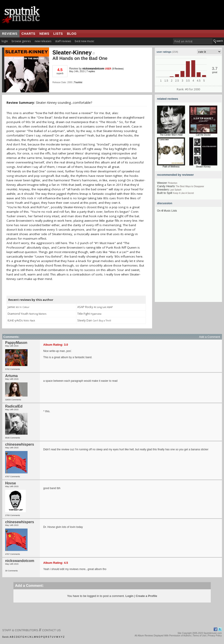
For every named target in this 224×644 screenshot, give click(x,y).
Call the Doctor (203, 135)
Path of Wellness (171, 167)
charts (28, 34)
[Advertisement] (42, 260)
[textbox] (193, 41)
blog (72, 34)
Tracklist (78, 82)
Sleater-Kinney (74, 52)
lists (58, 34)
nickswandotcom (93, 69)
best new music (85, 41)
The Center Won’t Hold (171, 135)
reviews (10, 34)
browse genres (21, 41)
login (5, 41)
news (44, 34)
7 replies (91, 71)
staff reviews (63, 41)
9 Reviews (118, 69)
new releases (43, 41)
